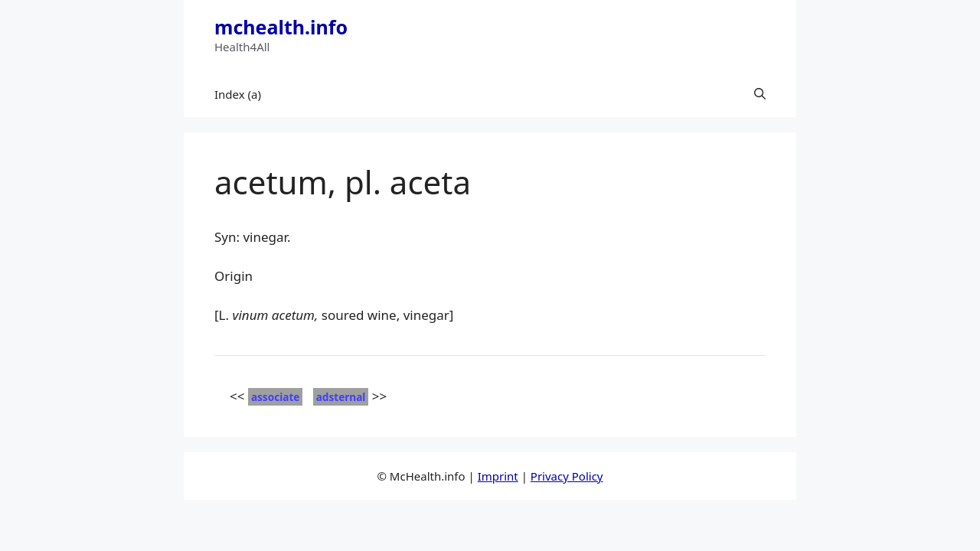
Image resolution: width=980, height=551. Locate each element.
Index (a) (238, 94)
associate (276, 397)
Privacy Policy (567, 476)
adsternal (341, 397)
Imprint (498, 476)
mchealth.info (281, 27)
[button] (760, 94)
